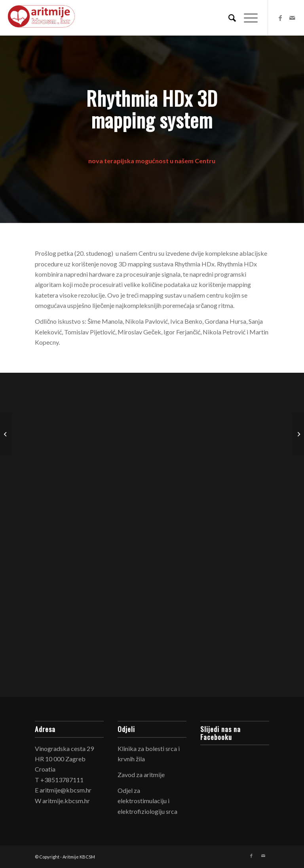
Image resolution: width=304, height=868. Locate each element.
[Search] (228, 18)
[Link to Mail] (292, 18)
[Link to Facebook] (280, 18)
